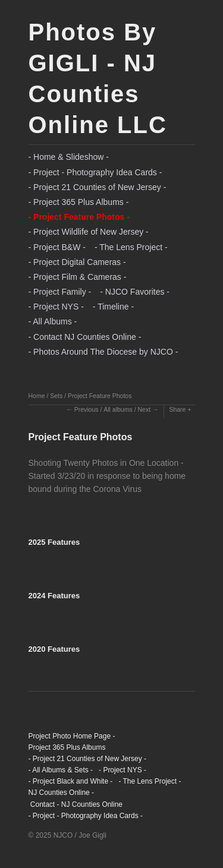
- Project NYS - (56, 307)
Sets (56, 396)
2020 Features (54, 649)
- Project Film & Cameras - (78, 277)
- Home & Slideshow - (69, 157)
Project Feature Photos (100, 396)
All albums (118, 409)
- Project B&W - (57, 247)
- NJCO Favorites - (135, 292)
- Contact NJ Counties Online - (85, 337)
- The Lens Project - (131, 247)
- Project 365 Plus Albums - (79, 202)
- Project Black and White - (71, 781)
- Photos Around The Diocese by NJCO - (103, 352)
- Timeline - (113, 307)
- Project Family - (60, 292)
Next (144, 409)
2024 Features (54, 596)
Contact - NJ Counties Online (76, 804)
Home (37, 396)
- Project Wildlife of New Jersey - (89, 232)
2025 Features (54, 542)
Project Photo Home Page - (72, 736)
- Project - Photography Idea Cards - (95, 172)
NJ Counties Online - (62, 793)
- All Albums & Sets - (61, 770)
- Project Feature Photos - (79, 217)
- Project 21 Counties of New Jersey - (98, 187)
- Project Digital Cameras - (77, 262)
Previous (87, 409)
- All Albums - (53, 321)
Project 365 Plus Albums (67, 747)
